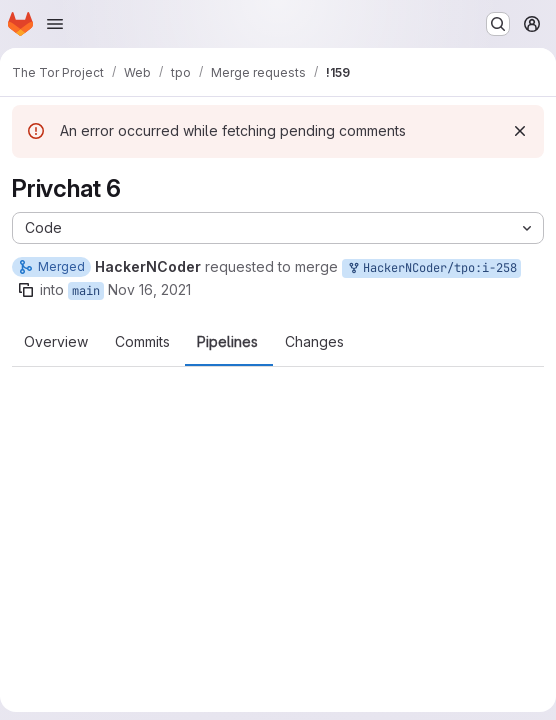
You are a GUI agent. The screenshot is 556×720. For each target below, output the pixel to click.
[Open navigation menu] (55, 24)
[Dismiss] (520, 131)
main (86, 291)
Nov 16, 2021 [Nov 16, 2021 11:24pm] (149, 289)
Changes (314, 342)
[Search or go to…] (498, 24)
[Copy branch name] (26, 290)
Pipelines (227, 342)
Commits (142, 342)
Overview (56, 342)
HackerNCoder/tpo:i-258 (431, 268)
